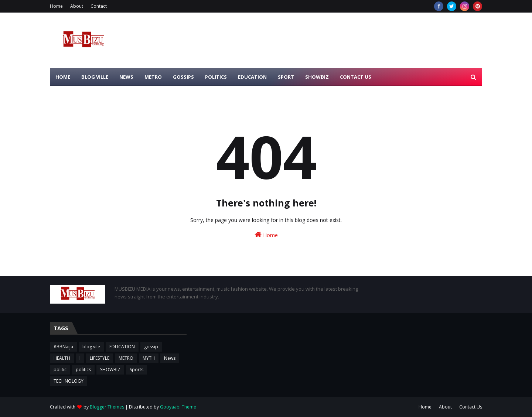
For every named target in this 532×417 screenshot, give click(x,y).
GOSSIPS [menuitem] (183, 77)
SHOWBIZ (110, 370)
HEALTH (62, 358)
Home (56, 6)
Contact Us (471, 407)
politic (60, 370)
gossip (151, 347)
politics (83, 370)
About (77, 6)
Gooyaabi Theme (178, 407)
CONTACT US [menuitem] (356, 77)
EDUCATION (122, 347)
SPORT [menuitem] (286, 77)
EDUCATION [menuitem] (252, 77)
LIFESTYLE (100, 358)
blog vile (91, 347)
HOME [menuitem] (63, 77)
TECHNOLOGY (69, 381)
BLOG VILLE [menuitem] (95, 77)
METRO (126, 358)
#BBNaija (63, 347)
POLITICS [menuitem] (216, 77)
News (170, 358)
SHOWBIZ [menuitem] (317, 77)
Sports (137, 370)
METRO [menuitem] (153, 77)
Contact (99, 6)
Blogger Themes (107, 407)
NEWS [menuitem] (126, 77)
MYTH (149, 358)
